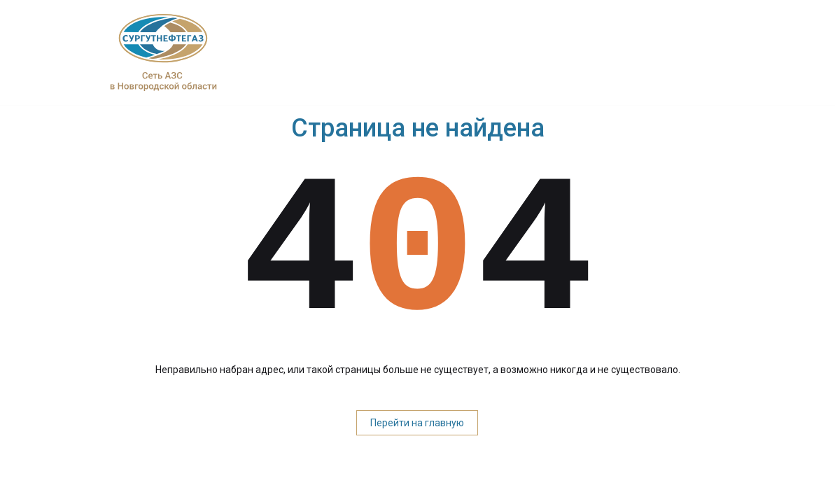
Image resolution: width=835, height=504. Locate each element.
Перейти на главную (417, 423)
